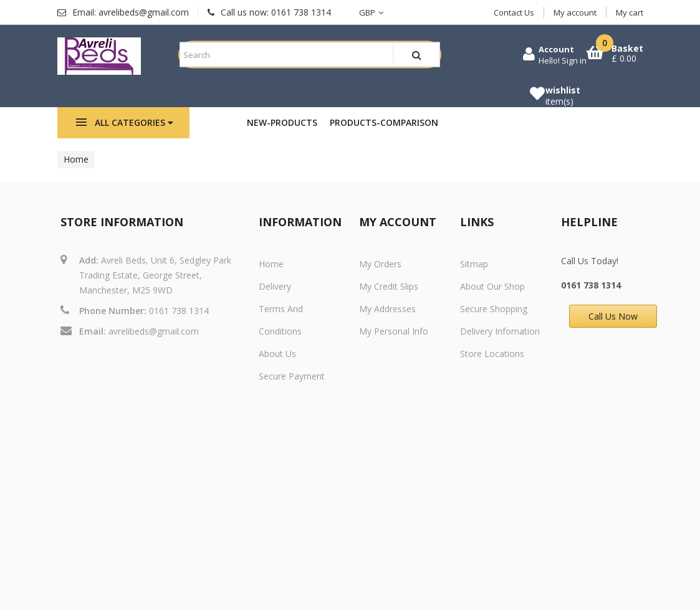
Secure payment (292, 376)
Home (76, 159)
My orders (380, 264)
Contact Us (514, 12)
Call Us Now (613, 316)
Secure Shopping (494, 309)
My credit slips (389, 286)
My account (575, 12)
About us (277, 354)
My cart (630, 12)
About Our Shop (492, 286)
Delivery (275, 286)
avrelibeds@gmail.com (154, 331)
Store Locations (492, 354)
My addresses (387, 309)
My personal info (394, 331)
